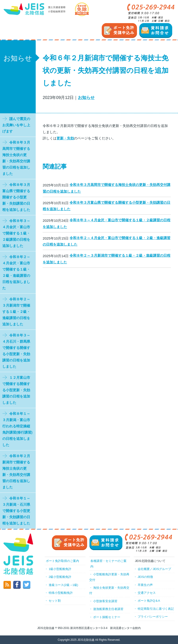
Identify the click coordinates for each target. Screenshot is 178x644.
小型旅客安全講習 (105, 601)
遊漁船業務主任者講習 (108, 609)
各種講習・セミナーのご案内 (108, 564)
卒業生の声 (145, 585)
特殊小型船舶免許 (61, 593)
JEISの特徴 (145, 577)
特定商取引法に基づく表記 (156, 609)
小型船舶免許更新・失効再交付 (109, 577)
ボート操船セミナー (107, 617)
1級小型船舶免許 (60, 569)
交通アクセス (147, 593)
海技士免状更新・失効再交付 (109, 590)
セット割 (55, 601)
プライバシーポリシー (153, 617)
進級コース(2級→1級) (63, 585)
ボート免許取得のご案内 (62, 561)
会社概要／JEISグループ (154, 569)
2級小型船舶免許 (60, 577)
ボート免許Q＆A (149, 601)
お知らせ (86, 98)
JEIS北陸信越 (86, 640)
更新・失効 (65, 138)
